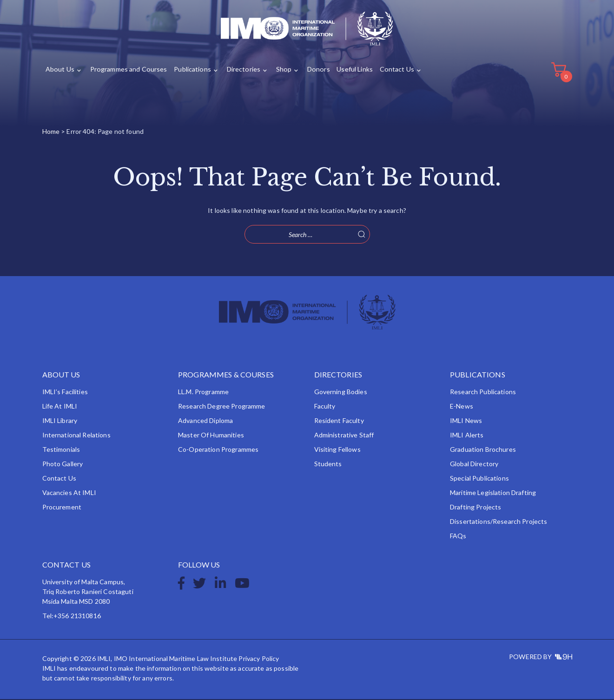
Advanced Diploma (205, 421)
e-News (462, 407)
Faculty (325, 407)
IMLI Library (60, 421)
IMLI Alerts (467, 436)
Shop (281, 70)
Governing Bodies (341, 393)
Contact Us (393, 70)
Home (51, 132)
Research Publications (483, 393)
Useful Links (351, 70)
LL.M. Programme (203, 393)
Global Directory (474, 465)
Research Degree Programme (222, 407)
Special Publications (479, 479)
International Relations (76, 436)
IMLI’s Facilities (65, 393)
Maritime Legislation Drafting (493, 493)
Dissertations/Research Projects (498, 522)
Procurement (62, 508)
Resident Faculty (339, 421)
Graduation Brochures (483, 450)
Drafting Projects (475, 508)
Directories (241, 70)
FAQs (458, 537)
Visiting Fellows (337, 450)
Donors (315, 70)
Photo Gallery (63, 465)
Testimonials (61, 450)
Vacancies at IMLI (69, 493)
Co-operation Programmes (218, 450)
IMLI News (466, 421)
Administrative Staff (344, 436)
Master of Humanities (211, 436)
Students (328, 465)
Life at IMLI (60, 407)
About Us (60, 70)
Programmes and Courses (127, 70)
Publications (191, 70)
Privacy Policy (259, 659)
